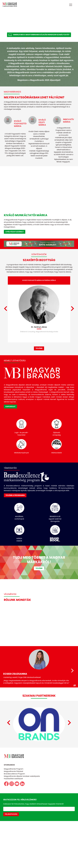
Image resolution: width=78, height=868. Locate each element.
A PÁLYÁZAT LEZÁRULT (15, 232)
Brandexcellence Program (14, 821)
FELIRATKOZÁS (11, 861)
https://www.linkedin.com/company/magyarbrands (22, 831)
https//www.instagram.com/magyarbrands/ (12, 831)
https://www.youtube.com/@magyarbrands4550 (17, 831)
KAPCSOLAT (10, 436)
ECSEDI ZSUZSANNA (15, 703)
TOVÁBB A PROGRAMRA (15, 525)
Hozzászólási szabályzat (13, 826)
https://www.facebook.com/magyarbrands (6, 831)
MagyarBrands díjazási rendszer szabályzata (22, 823)
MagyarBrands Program (14, 816)
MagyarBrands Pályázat (14, 818)
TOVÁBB (39, 378)
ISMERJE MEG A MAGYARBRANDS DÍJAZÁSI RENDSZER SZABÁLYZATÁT (41, 35)
